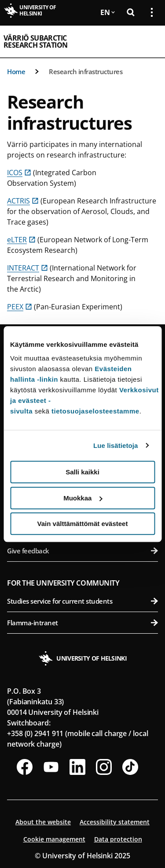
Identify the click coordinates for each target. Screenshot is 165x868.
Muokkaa (83, 498)
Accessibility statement (115, 822)
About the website (43, 822)
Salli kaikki (82, 472)
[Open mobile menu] (148, 41)
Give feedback (82, 551)
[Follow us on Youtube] (51, 767)
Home (16, 71)
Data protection (118, 839)
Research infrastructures (86, 71)
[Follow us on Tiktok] (130, 767)
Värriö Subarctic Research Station (35, 41)
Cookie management (54, 839)
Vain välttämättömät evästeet (83, 524)
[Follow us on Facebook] (25, 767)
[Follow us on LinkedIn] (77, 767)
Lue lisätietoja (116, 445)
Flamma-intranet (82, 623)
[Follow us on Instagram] (104, 767)
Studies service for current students (82, 601)
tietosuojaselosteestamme (95, 411)
